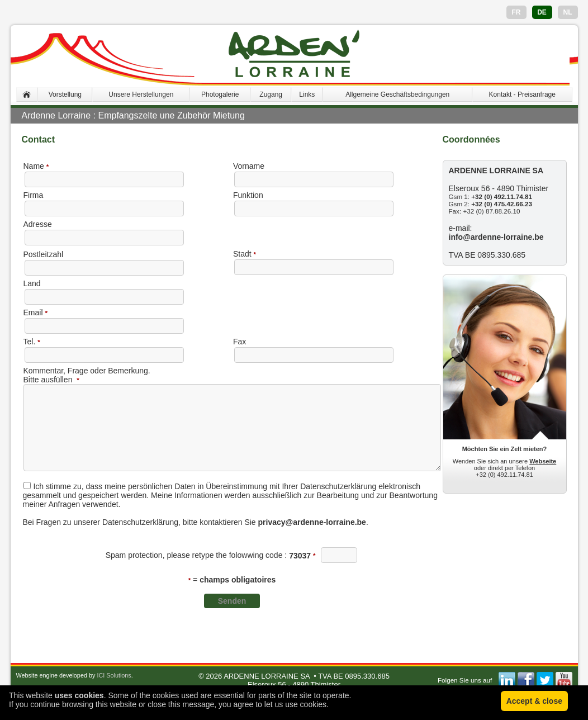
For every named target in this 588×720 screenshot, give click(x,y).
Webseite (543, 461)
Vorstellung (65, 94)
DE (542, 12)
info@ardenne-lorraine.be (496, 237)
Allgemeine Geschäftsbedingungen (397, 94)
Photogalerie (220, 94)
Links (307, 94)
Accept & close (534, 701)
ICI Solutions (114, 675)
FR (516, 12)
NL (568, 12)
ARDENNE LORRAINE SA (267, 676)
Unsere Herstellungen (141, 94)
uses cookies (79, 695)
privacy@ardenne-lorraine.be (312, 522)
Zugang (271, 94)
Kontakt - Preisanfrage (522, 94)
